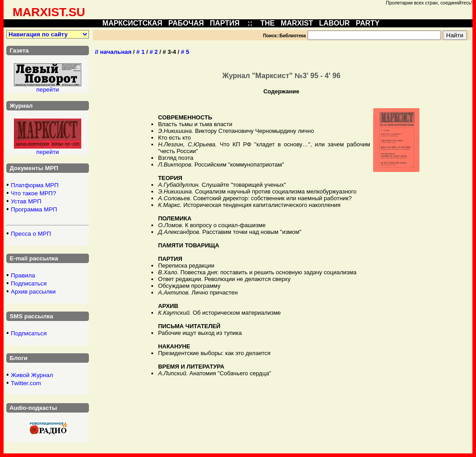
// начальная (113, 52)
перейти (48, 90)
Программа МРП (34, 209)
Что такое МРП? (33, 193)
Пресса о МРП (31, 234)
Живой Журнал (32, 375)
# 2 (154, 52)
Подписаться (29, 283)
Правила (23, 275)
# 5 (185, 52)
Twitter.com (26, 383)
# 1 (141, 52)
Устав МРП (26, 201)
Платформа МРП (35, 185)
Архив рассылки (33, 292)
